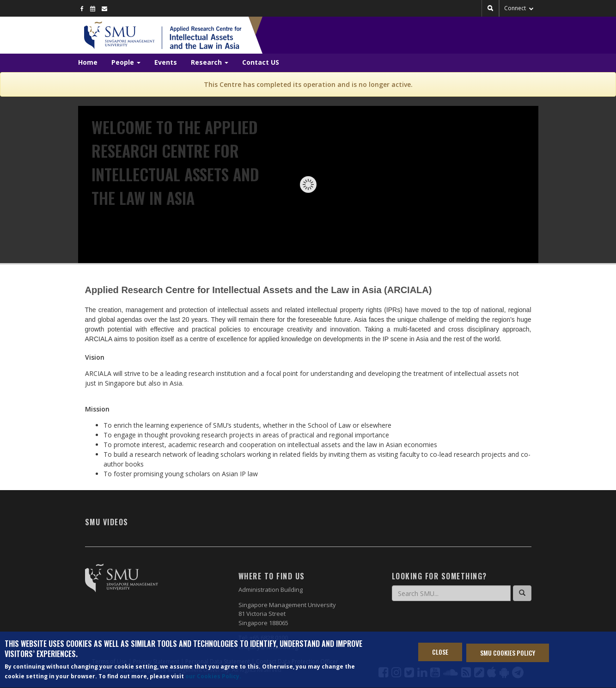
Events (166, 62)
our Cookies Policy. (213, 678)
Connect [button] (519, 8)
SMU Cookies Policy (508, 654)
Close (440, 653)
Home (88, 62)
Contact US (261, 62)
